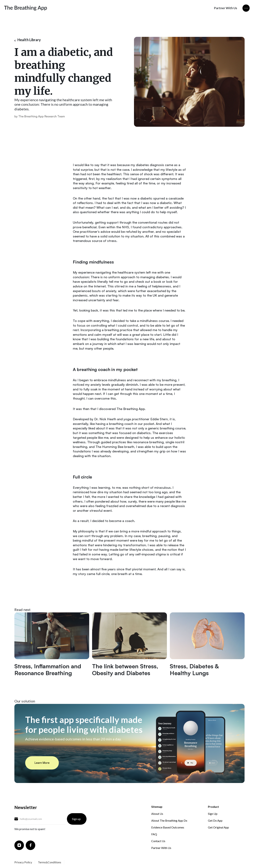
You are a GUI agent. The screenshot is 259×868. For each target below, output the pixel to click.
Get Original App (218, 827)
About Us (157, 814)
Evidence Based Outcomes (168, 827)
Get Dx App (215, 820)
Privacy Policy (23, 862)
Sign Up (213, 814)
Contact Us (158, 841)
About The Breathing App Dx (169, 820)
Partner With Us (226, 8)
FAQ (154, 834)
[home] (26, 8)
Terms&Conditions (50, 862)
